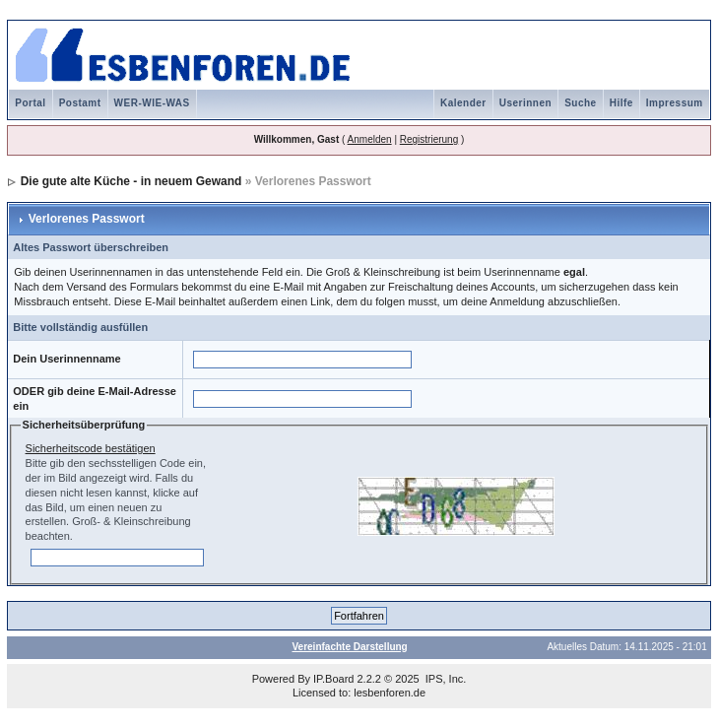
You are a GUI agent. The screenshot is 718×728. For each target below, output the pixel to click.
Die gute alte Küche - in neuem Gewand (131, 181)
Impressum (675, 103)
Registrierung (429, 139)
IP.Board (333, 679)
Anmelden (370, 139)
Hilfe (621, 103)
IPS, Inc (445, 679)
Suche (581, 103)
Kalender (463, 103)
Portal (30, 103)
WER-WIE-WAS (152, 103)
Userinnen (525, 103)
